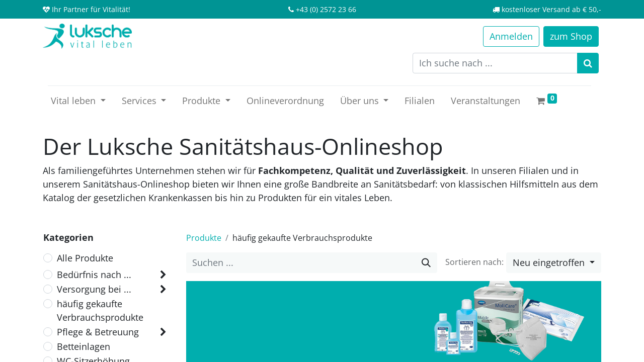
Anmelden (511, 36)
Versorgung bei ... (94, 289)
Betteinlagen (84, 346)
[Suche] (426, 263)
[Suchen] (588, 63)
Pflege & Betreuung (98, 332)
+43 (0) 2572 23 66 (326, 9)
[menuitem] (285, 101)
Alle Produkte (85, 258)
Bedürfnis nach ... (94, 275)
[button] (554, 263)
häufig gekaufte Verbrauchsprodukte (100, 310)
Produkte (204, 238)
